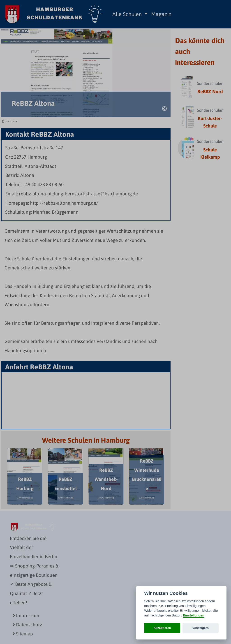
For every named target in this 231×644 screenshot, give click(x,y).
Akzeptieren (162, 628)
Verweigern (201, 628)
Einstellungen (194, 615)
